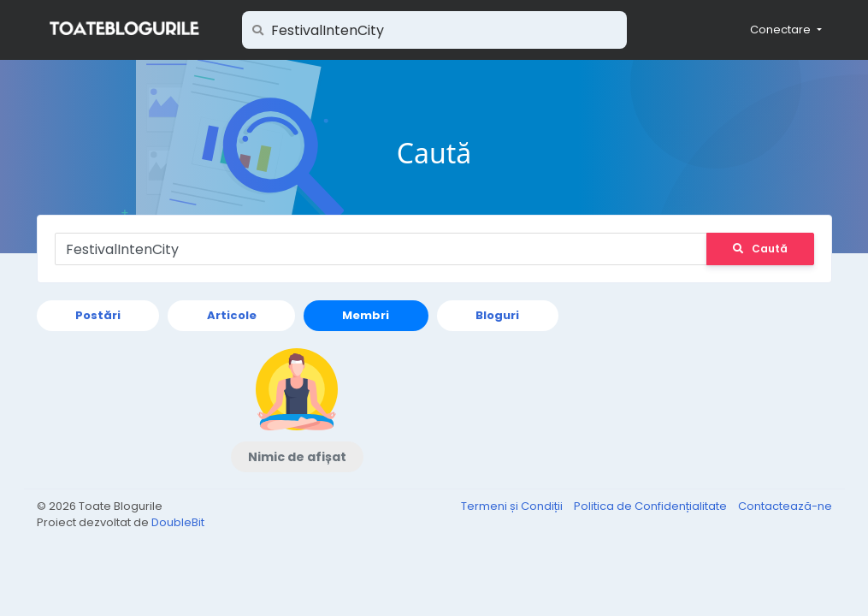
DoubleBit (178, 522)
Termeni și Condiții (513, 506)
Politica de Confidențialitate (652, 506)
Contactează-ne (785, 506)
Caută (760, 249)
